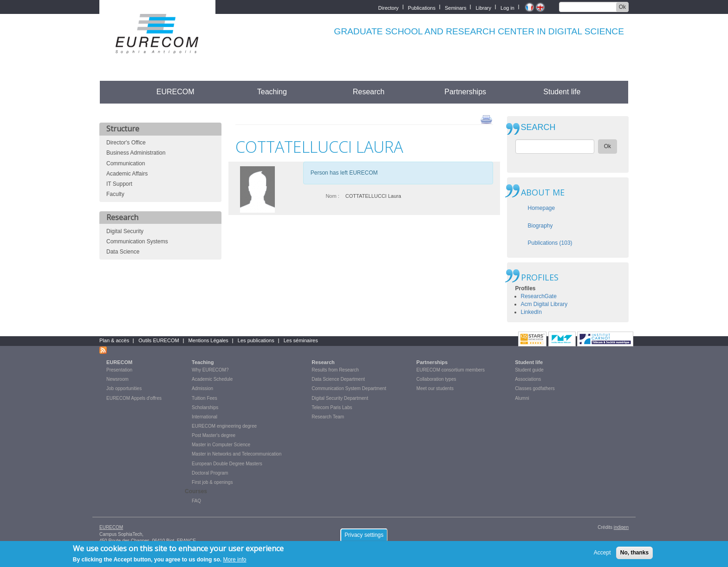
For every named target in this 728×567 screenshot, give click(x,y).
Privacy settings (364, 537)
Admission (202, 388)
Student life (562, 92)
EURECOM (175, 92)
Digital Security (125, 231)
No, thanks (634, 555)
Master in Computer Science (221, 445)
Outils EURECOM (159, 340)
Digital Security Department (340, 398)
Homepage (542, 208)
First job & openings (212, 482)
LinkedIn (531, 312)
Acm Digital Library (544, 304)
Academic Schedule (212, 379)
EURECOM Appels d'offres (134, 398)
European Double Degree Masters (227, 464)
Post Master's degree (214, 435)
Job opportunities (124, 388)
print (486, 119)
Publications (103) (550, 243)
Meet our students (435, 388)
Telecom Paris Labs (332, 407)
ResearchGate (539, 296)
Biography (540, 226)
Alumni (522, 398)
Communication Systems (137, 241)
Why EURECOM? (210, 370)
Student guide (529, 370)
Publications (422, 7)
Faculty (115, 194)
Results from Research (335, 370)
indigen (621, 527)
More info (234, 562)
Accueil (117, 92)
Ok (622, 7)
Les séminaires (301, 340)
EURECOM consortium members (451, 370)
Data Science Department (338, 379)
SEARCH (538, 127)
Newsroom (117, 379)
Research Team (328, 417)
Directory (389, 7)
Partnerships (465, 92)
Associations (528, 379)
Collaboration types (436, 379)
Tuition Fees (205, 398)
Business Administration (136, 153)
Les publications (256, 340)
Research (369, 92)
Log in (507, 7)
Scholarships (205, 407)
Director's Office (126, 143)
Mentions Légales (208, 340)
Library (483, 7)
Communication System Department (349, 388)
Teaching (272, 92)
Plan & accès (114, 340)
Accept (602, 555)
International (205, 417)
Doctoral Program (210, 473)
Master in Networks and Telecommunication (237, 454)
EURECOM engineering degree (224, 426)
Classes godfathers (535, 388)
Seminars (455, 7)
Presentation (119, 370)
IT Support (119, 184)
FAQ (196, 501)
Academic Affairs (127, 174)
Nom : (332, 196)
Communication (126, 163)
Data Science (123, 252)
